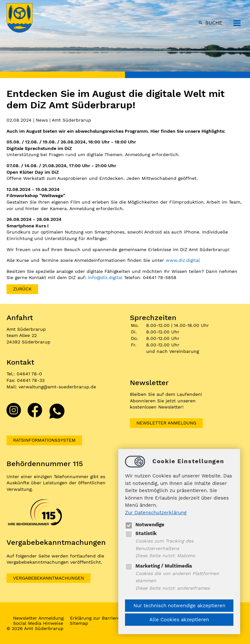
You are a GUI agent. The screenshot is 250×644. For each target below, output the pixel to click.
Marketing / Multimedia (159, 566)
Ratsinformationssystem (44, 440)
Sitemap (79, 623)
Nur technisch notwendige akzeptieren (179, 606)
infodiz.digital (105, 277)
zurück (22, 289)
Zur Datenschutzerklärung (156, 513)
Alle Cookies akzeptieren (179, 620)
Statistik (141, 533)
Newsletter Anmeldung (166, 423)
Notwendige (145, 525)
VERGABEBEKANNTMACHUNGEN (49, 578)
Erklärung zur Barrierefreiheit (103, 618)
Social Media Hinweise (38, 623)
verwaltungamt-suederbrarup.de (57, 387)
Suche (214, 23)
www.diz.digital (183, 260)
